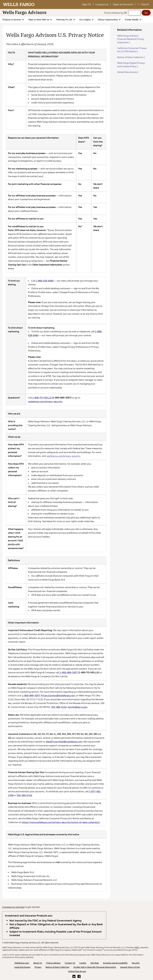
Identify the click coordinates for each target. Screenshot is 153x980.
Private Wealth (132, 20)
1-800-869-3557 (69, 672)
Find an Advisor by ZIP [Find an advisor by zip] (115, 13)
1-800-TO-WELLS (42, 398)
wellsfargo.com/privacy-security (63, 456)
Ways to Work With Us (39, 20)
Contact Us (102, 4)
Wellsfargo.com (22, 963)
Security (136, 963)
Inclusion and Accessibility (115, 963)
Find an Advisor (53, 963)
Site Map (95, 963)
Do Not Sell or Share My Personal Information (95, 967)
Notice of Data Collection (131, 57)
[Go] (146, 13)
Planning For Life (65, 20)
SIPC (137, 947)
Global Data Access (128, 72)
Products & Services (12, 20)
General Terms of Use (130, 967)
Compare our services (13, 907)
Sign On (87, 4)
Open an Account (123, 4)
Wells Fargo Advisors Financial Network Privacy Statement (131, 39)
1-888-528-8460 (45, 281)
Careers (83, 963)
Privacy (38, 967)
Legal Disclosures (22, 967)
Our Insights (85, 20)
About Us (38, 963)
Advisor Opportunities (108, 20)
